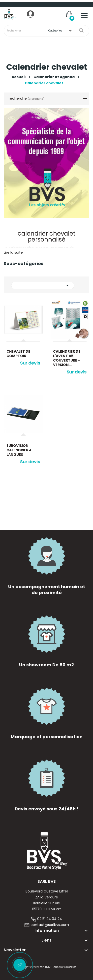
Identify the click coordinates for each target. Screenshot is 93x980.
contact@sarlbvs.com (50, 925)
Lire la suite (13, 252)
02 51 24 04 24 (50, 919)
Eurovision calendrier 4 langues (19, 450)
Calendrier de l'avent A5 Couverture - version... (67, 358)
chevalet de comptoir (18, 354)
